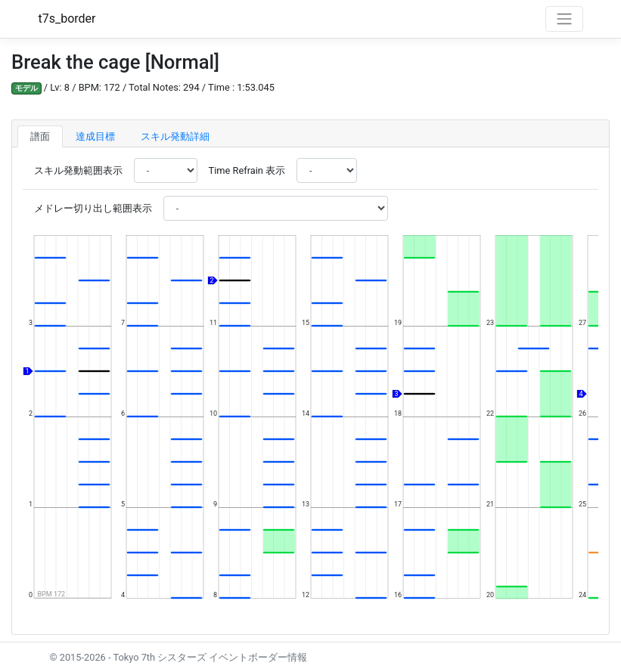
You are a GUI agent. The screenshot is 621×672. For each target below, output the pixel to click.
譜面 (40, 136)
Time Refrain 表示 (247, 170)
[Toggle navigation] (564, 19)
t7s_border (67, 19)
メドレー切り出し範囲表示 (93, 208)
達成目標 (95, 136)
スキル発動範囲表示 (78, 170)
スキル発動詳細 (175, 136)
